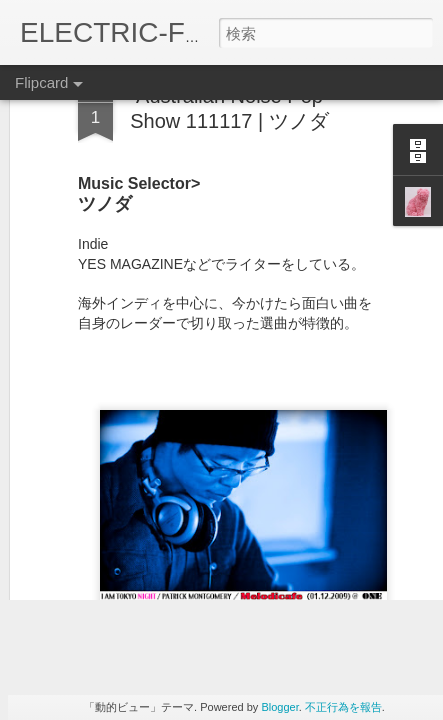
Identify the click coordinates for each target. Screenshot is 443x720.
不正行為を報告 (343, 707)
